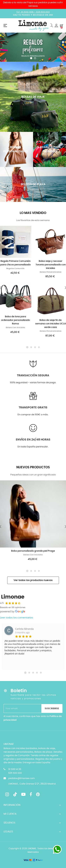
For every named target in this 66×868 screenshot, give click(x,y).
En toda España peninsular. (33, 447)
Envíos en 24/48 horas (33, 440)
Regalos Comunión (15, 269)
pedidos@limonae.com (21, 778)
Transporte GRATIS (33, 408)
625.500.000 (43, 12)
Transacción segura (33, 375)
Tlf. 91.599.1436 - (26, 12)
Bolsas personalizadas (51, 272)
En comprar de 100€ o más (33, 415)
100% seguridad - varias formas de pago (33, 383)
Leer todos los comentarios (16, 618)
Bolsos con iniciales (15, 328)
